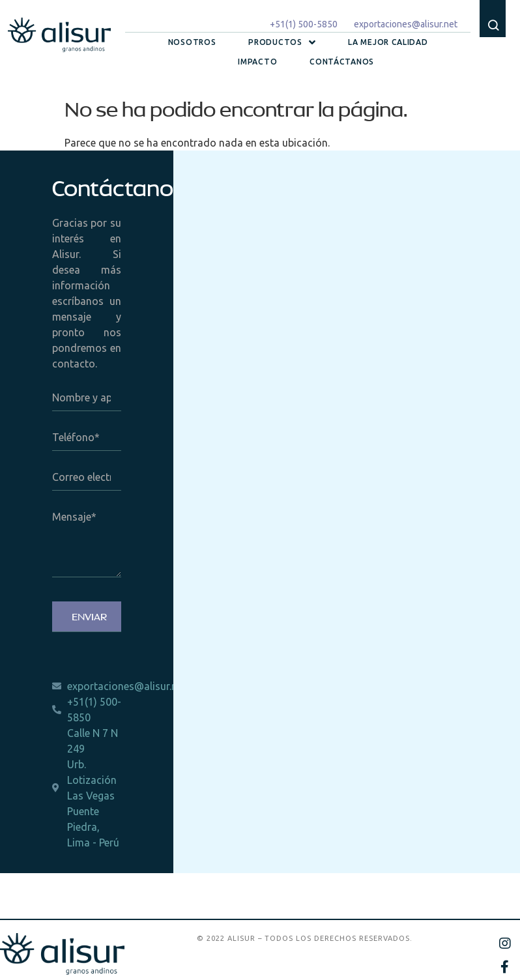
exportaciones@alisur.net (406, 24)
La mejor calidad (388, 42)
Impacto (257, 62)
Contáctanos (342, 62)
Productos (282, 42)
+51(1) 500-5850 (304, 24)
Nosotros (192, 42)
